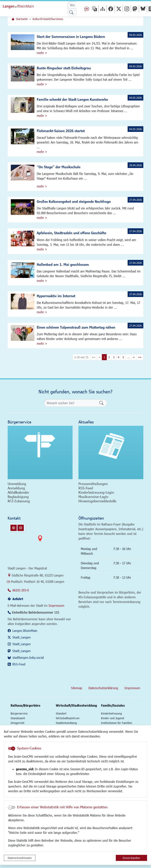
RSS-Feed (19, 664)
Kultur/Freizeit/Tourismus (48, 19)
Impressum (56, 605)
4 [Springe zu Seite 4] (118, 357)
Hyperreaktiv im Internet (56, 296)
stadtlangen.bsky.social (28, 657)
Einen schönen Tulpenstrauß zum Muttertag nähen (76, 327)
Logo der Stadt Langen (23, 6)
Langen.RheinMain (25, 631)
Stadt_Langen (22, 637)
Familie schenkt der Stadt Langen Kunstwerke (72, 99)
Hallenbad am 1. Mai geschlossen (63, 264)
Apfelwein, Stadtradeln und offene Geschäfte (71, 233)
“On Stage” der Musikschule (59, 167)
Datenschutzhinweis (20, 858)
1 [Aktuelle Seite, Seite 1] (104, 357)
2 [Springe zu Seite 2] (109, 357)
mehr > (42, 53)
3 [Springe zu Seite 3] (114, 357)
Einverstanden (131, 858)
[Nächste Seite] (134, 357)
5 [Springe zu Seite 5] (123, 357)
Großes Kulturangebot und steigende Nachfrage (74, 201)
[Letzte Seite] (140, 357)
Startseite (22, 19)
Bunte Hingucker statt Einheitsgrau (64, 68)
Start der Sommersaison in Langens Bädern (71, 37)
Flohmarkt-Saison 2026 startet (61, 131)
